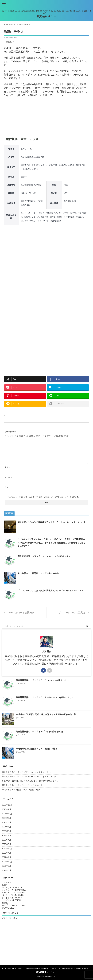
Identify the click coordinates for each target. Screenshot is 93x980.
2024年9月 (6, 823)
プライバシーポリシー (12, 923)
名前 (8, 472)
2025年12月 (7, 810)
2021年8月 (6, 875)
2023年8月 (6, 836)
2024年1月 (6, 832)
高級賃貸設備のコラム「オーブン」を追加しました (41, 736)
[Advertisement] (46, 116)
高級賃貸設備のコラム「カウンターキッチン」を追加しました (46, 702)
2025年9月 (6, 814)
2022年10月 (7, 853)
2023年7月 (6, 840)
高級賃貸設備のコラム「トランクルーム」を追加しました (44, 685)
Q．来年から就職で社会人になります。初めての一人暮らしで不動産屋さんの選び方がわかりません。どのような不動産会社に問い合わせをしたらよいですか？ (52, 548)
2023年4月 (6, 845)
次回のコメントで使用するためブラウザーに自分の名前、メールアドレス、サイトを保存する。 (43, 502)
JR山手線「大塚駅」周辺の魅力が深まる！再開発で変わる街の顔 (48, 719)
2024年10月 (7, 819)
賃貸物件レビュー (46, 16)
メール (8, 482)
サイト (7, 492)
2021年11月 (7, 866)
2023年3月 (6, 849)
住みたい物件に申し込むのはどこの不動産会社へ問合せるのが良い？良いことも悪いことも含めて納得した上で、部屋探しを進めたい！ (46, 969)
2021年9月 (6, 871)
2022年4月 (6, 858)
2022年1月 (6, 862)
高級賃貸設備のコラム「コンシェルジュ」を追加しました (46, 561)
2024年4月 (6, 827)
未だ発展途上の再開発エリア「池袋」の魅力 (39, 578)
